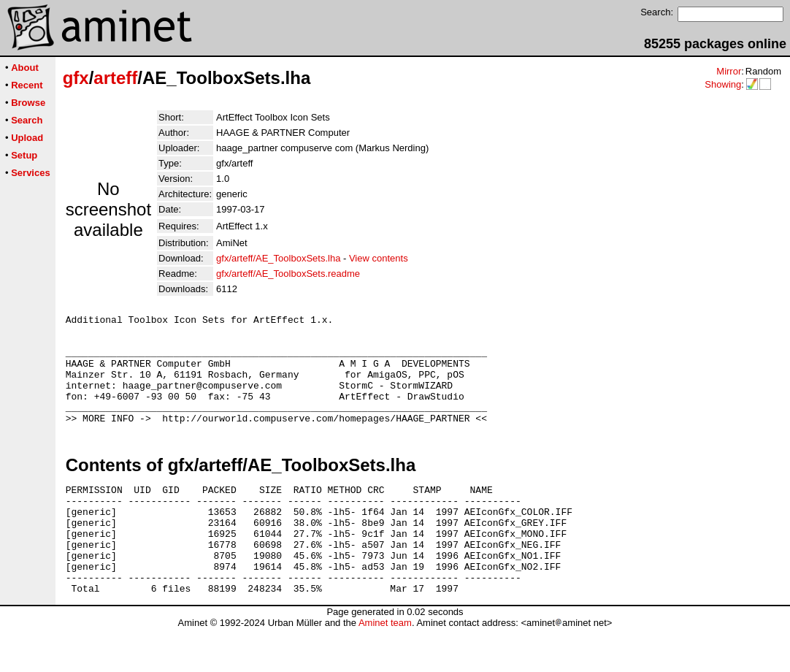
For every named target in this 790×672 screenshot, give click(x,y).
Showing (723, 84)
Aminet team (385, 667)
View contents (379, 258)
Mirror (729, 71)
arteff (115, 78)
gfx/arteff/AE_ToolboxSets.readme (288, 274)
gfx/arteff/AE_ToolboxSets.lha (278, 258)
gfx (76, 78)
